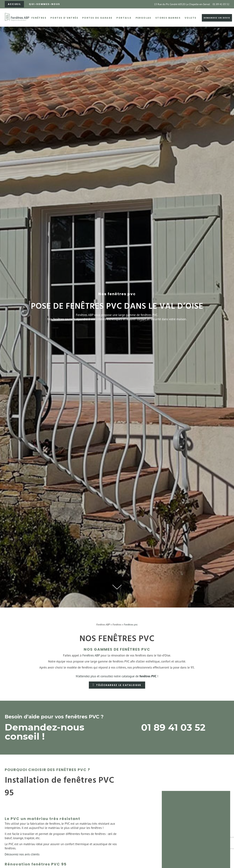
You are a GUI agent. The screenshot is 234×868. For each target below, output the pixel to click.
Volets (190, 18)
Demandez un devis (217, 18)
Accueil (14, 4)
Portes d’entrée (64, 18)
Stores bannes (168, 18)
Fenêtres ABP (103, 625)
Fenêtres (39, 18)
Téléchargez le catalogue (119, 685)
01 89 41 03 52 (221, 4)
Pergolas (144, 18)
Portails (124, 18)
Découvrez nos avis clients (22, 854)
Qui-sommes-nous (44, 4)
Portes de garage (97, 18)
